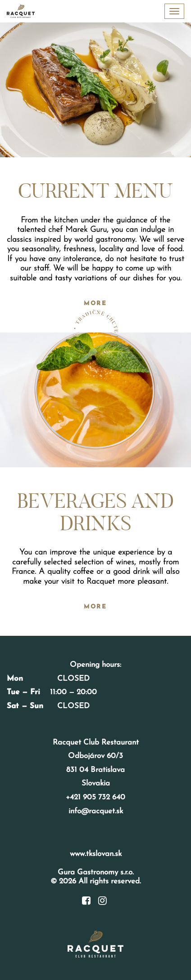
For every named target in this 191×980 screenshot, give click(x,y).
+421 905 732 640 (95, 797)
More (95, 304)
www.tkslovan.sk (96, 854)
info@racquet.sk (96, 811)
